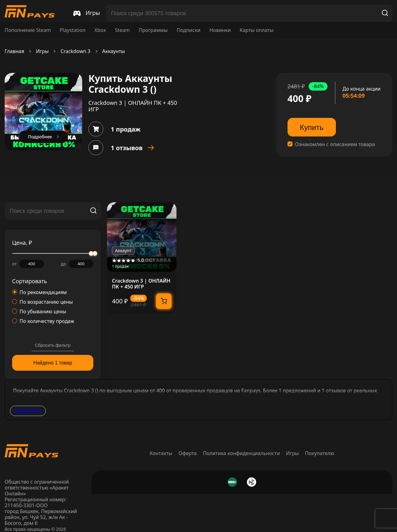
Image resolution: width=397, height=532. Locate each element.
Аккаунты (114, 51)
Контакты (161, 453)
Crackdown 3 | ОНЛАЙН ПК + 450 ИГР (141, 284)
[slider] (95, 253)
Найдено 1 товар (53, 363)
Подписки (188, 30)
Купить (312, 127)
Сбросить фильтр (53, 345)
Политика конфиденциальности (241, 453)
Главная (14, 51)
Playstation (73, 30)
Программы (153, 30)
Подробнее (28, 411)
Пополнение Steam (28, 30)
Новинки (220, 30)
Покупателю (320, 453)
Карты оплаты (257, 30)
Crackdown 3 (76, 51)
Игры (42, 51)
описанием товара (353, 144)
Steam (123, 30)
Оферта (188, 453)
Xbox (100, 30)
